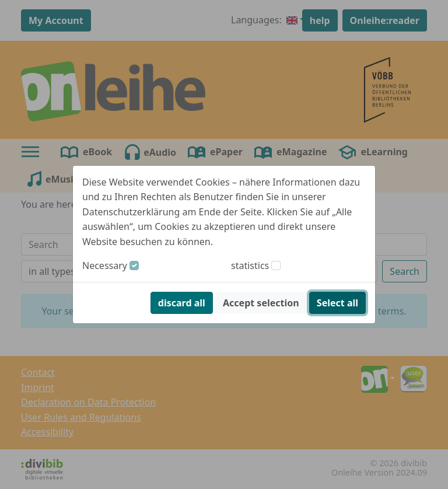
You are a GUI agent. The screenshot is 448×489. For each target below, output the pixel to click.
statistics (250, 266)
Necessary (105, 266)
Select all (337, 303)
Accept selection (261, 303)
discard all (182, 303)
